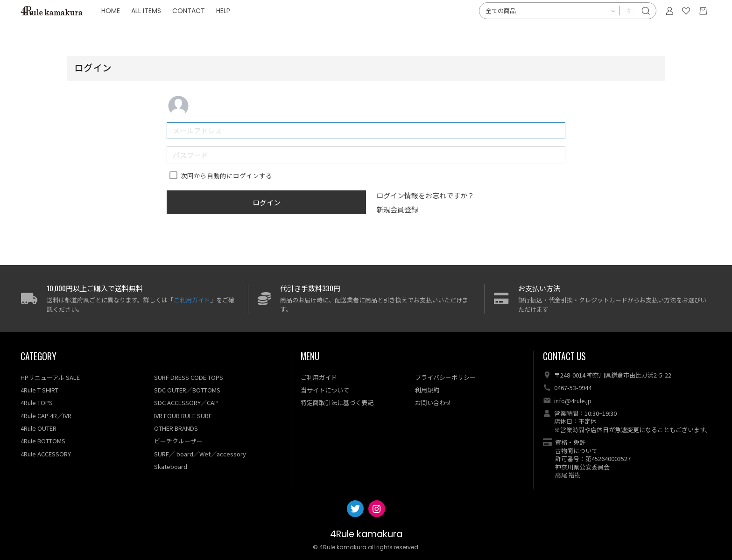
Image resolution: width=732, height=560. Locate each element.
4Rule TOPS (37, 402)
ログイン (267, 202)
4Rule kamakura (366, 534)
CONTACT (234, 28)
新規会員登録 (397, 209)
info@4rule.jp (573, 401)
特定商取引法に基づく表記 (337, 402)
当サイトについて (325, 390)
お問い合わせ (433, 402)
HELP (268, 28)
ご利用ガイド (192, 300)
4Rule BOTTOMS (43, 441)
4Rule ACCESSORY (46, 454)
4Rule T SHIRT (39, 390)
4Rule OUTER (39, 428)
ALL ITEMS (191, 28)
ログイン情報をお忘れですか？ (425, 195)
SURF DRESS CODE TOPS (189, 377)
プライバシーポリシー (445, 377)
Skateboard (171, 466)
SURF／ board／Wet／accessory (200, 454)
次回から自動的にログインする (226, 175)
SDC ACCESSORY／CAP (186, 402)
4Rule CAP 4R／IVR (46, 416)
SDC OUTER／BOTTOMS (187, 390)
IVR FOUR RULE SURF (183, 416)
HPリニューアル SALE (50, 377)
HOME (156, 28)
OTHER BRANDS (176, 428)
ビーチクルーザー (178, 441)
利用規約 (427, 390)
